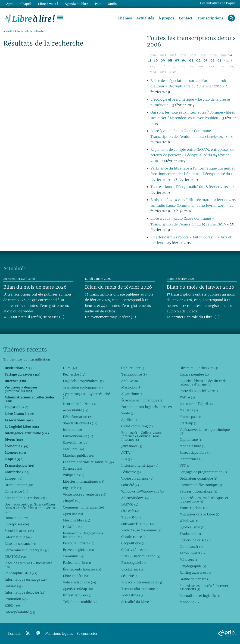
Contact (185, 18)
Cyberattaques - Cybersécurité (86, 396)
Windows (189, 521)
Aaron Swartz (192, 553)
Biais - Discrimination (141, 556)
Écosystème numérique (142, 400)
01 (219, 60)
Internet (72, 430)
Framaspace (191, 417)
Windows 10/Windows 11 (142, 491)
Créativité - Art (135, 550)
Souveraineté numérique (27, 550)
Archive (130, 381)
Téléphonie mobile (80, 602)
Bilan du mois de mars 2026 (35, 287)
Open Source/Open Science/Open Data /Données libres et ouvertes (30, 508)
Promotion (16, 599)
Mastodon (131, 387)
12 (230, 55)
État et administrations (26, 498)
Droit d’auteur (19, 485)
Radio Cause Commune (141, 530)
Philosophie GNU (21, 573)
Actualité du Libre (137, 602)
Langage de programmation (203, 472)
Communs (74, 556)
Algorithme (132, 394)
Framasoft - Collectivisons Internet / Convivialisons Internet (142, 436)
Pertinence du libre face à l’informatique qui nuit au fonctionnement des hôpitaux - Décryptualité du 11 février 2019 (193, 174)
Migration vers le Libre (199, 514)
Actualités (145, 18)
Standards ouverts (80, 423)
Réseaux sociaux (20, 544)
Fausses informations (198, 491)
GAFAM (14, 586)
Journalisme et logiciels (200, 596)
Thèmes (125, 18)
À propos (166, 18)
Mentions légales (59, 634)
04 (198, 60)
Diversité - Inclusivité (199, 368)
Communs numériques (83, 507)
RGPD (12, 605)
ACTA (128, 453)
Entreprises (17, 524)
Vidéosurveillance (137, 478)
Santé (128, 413)
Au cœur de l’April (196, 404)
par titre (16, 359)
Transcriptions (210, 18)
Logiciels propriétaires (83, 381)
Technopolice (134, 374)
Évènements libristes (82, 569)
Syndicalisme (192, 527)
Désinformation (78, 417)
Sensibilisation (19, 531)
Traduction (190, 534)
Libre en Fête (76, 576)
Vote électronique (79, 582)
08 (170, 60)
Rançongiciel (134, 563)
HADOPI (72, 527)
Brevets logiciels (78, 550)
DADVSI (130, 504)
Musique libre (77, 520)
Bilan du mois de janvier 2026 (200, 287)
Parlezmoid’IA (77, 563)
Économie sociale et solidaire (88, 462)
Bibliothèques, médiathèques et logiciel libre (204, 500)
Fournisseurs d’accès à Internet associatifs (204, 587)
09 (163, 60)
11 (150, 60)
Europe (13, 478)
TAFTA (187, 397)
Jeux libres (132, 446)
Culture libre (133, 368)
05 (191, 60)
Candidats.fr (191, 547)
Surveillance (76, 443)
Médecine (189, 602)
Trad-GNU (132, 517)
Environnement (78, 436)
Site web (130, 511)
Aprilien (130, 420)
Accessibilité (76, 410)
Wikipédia (74, 475)
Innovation (16, 518)
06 (184, 60)
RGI (126, 459)
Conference (16, 491)
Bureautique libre (195, 453)
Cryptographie (193, 566)
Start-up (189, 423)
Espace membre (194, 374)
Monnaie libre (193, 446)
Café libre (73, 449)
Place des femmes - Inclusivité (28, 565)
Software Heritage (138, 524)
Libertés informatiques (84, 481)
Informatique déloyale (25, 592)
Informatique (18, 537)
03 (206, 60)
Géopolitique (133, 543)
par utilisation (40, 359)
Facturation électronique (201, 485)
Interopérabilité (20, 612)
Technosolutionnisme (140, 589)
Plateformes (191, 459)
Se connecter (87, 634)
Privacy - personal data (142, 582)
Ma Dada (189, 410)
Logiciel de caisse (195, 540)
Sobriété (130, 485)
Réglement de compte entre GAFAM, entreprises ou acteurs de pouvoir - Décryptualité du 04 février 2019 (192, 155)
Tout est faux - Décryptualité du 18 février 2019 (189, 187)
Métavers (189, 560)
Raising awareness (196, 573)
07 (177, 60)
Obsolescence (134, 537)
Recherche (74, 374)
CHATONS (15, 557)
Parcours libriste (79, 543)
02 (212, 60)
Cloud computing (137, 426)
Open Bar (73, 514)
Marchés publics (79, 456)
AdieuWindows (135, 498)
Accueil (7, 32)
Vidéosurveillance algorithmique (205, 431)
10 (156, 60)
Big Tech (73, 488)
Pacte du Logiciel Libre (199, 391)
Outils (112, 4)
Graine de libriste (195, 579)
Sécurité (130, 576)
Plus (98, 4)
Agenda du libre (76, 4)
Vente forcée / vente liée (85, 494)
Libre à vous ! (48, 4)
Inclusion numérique (140, 465)
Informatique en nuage (26, 579)
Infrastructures (77, 595)
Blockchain (132, 569)
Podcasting (132, 595)
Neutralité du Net (79, 404)
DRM (70, 368)
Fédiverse (131, 472)
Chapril (72, 501)
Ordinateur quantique (198, 478)
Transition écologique (83, 387)
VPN (185, 465)
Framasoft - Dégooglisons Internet (83, 535)
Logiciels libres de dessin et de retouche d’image (203, 383)
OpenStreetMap (78, 589)
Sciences (72, 468)
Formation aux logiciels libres (147, 407)
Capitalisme (191, 440)
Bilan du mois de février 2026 (118, 287)
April (10, 4)
